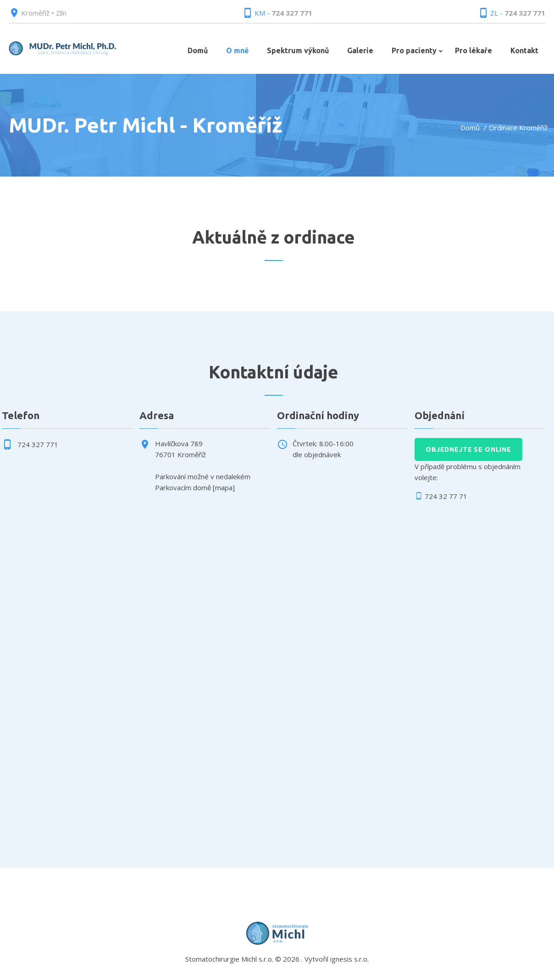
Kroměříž (35, 13)
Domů (470, 127)
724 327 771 (292, 13)
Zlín (61, 13)
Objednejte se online (468, 449)
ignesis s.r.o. (349, 959)
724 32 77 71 (446, 496)
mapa (224, 487)
